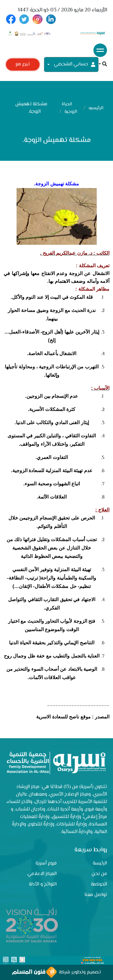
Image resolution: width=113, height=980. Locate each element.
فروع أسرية (46, 863)
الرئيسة (100, 863)
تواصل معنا (96, 895)
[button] (103, 65)
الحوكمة (99, 884)
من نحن (99, 874)
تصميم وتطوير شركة (56, 972)
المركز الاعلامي (42, 874)
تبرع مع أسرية (23, 66)
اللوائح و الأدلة (43, 884)
